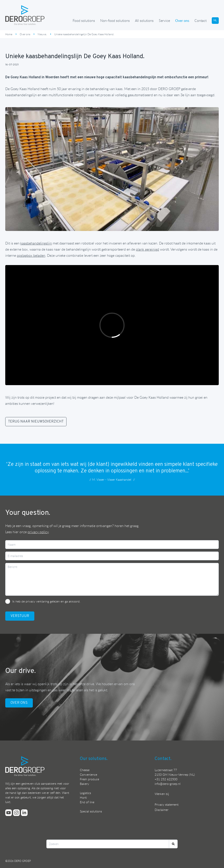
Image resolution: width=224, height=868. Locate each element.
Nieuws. (42, 34)
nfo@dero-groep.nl (168, 784)
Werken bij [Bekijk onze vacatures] (162, 794)
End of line (87, 802)
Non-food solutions (115, 21)
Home (9, 34)
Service (164, 21)
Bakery (84, 784)
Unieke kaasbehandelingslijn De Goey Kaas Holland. (84, 34)
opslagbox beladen (31, 255)
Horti (83, 797)
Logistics (85, 793)
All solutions (144, 21)
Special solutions (91, 811)
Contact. (163, 759)
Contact (200, 21)
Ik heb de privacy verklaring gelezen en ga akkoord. (46, 601)
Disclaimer (162, 810)
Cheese (85, 770)
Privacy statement (167, 804)
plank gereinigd (147, 249)
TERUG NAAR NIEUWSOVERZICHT (36, 422)
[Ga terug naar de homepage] (25, 15)
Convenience (88, 775)
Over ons (182, 21)
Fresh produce (89, 779)
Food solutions (84, 21)
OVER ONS (19, 703)
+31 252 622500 (166, 779)
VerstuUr (20, 616)
